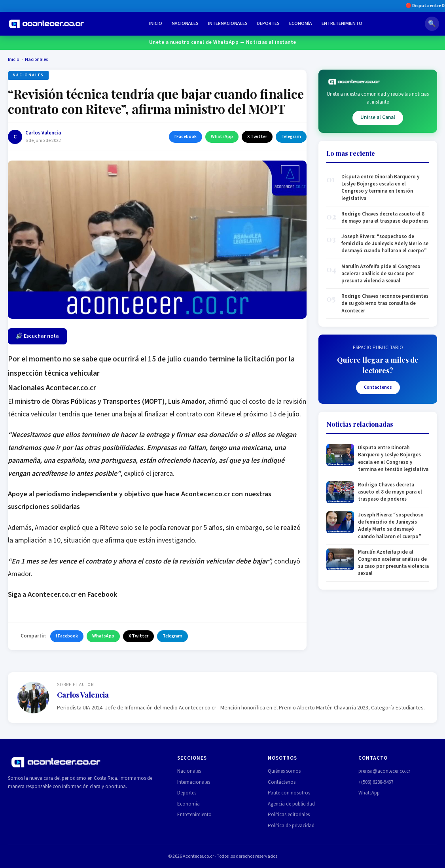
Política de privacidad (291, 826)
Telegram (291, 137)
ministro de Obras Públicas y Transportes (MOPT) (90, 402)
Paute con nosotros (289, 793)
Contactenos (378, 387)
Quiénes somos (284, 771)
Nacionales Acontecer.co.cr (52, 388)
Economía (301, 24)
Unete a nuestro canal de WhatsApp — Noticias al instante (223, 42)
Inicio (156, 24)
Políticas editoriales (289, 815)
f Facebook (186, 137)
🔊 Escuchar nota (37, 336)
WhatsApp (222, 137)
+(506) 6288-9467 (376, 782)
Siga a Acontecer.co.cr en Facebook (62, 595)
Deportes (268, 24)
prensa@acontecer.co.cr (384, 771)
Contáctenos (282, 782)
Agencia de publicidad (291, 804)
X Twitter (257, 137)
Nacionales (185, 24)
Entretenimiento (342, 24)
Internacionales (228, 24)
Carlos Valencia (43, 133)
